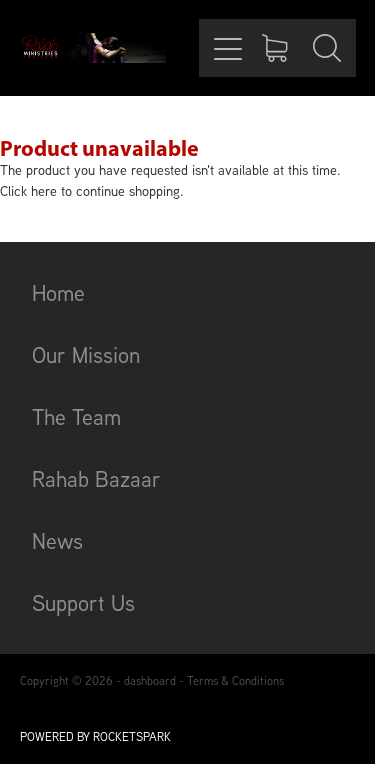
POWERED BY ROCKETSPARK (95, 736)
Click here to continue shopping (90, 191)
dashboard (150, 680)
